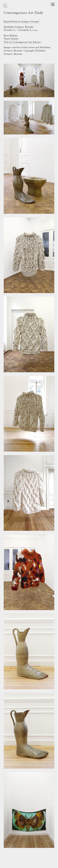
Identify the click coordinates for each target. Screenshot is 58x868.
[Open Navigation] (53, 4)
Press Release (11, 36)
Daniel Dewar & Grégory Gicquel (21, 22)
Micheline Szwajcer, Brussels (18, 27)
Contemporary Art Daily (23, 13)
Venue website (11, 39)
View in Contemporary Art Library (22, 42)
